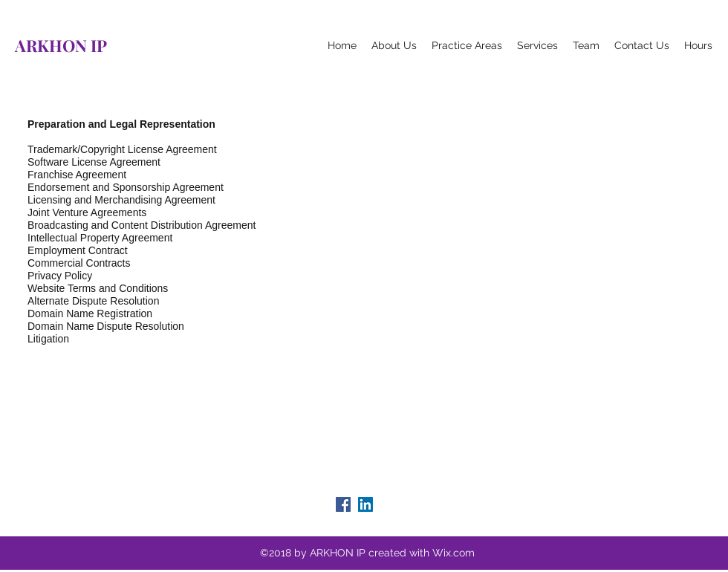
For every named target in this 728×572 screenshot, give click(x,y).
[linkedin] (365, 504)
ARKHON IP (61, 45)
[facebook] (343, 504)
